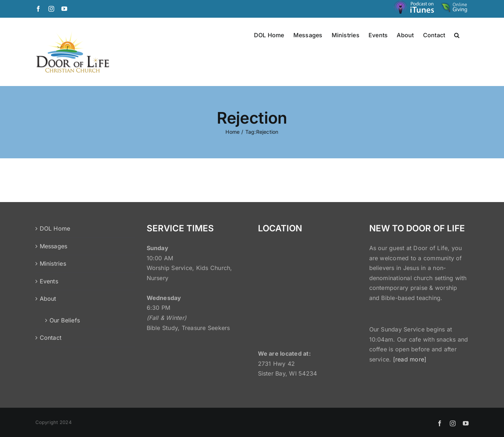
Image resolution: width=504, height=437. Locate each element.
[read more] (410, 359)
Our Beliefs (65, 320)
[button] (457, 35)
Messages (54, 246)
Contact (51, 338)
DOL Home (55, 228)
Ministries (53, 264)
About (48, 299)
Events (49, 281)
